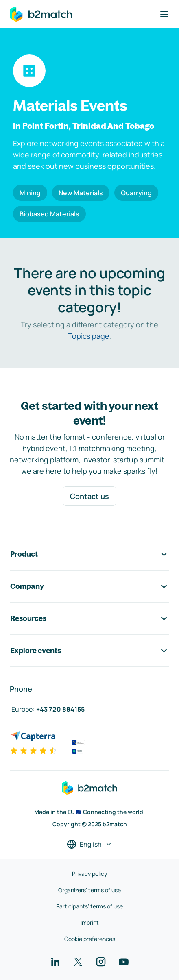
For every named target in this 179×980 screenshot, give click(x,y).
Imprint (90, 922)
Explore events (89, 651)
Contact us (89, 496)
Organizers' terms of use (89, 890)
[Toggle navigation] (164, 14)
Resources (89, 618)
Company (89, 586)
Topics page (89, 336)
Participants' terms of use (89, 906)
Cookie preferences (90, 939)
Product (89, 554)
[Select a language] (89, 844)
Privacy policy (89, 874)
